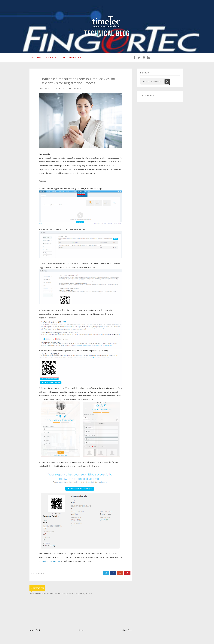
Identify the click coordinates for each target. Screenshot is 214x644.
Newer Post (35, 630)
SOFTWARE (36, 58)
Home (81, 630)
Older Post (127, 630)
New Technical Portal (74, 58)
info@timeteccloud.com (51, 561)
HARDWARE (52, 58)
